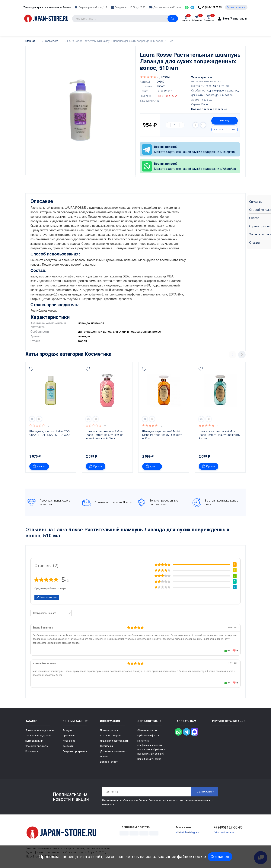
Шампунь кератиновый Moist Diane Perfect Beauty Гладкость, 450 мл (163, 434)
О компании (107, 746)
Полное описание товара (209, 109)
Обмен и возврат (147, 730)
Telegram (194, 832)
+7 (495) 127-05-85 (228, 827)
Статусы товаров (110, 735)
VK (177, 832)
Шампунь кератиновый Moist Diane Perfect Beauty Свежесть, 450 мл (220, 434)
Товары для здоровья (38, 735)
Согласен (220, 857)
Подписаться (205, 791)
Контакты (68, 746)
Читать (164, 77)
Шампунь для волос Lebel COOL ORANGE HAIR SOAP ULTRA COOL (51, 433)
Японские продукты (37, 746)
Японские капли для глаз (40, 730)
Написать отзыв (47, 597)
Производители (109, 730)
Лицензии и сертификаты (115, 740)
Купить (225, 121)
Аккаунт (67, 730)
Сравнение (69, 735)
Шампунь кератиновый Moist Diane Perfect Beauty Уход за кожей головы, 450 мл (105, 434)
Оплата (104, 756)
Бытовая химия (34, 740)
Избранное (69, 740)
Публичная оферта (148, 735)
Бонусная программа (75, 751)
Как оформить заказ (149, 759)
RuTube (184, 832)
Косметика (98, 354)
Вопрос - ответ (109, 761)
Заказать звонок (236, 7)
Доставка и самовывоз (114, 751)
